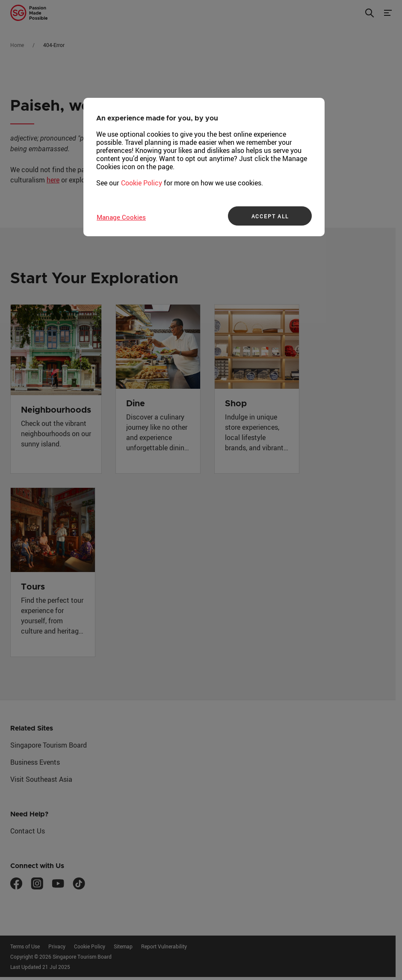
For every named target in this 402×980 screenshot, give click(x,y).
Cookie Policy (142, 183)
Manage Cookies (121, 217)
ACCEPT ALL (270, 216)
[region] (204, 167)
